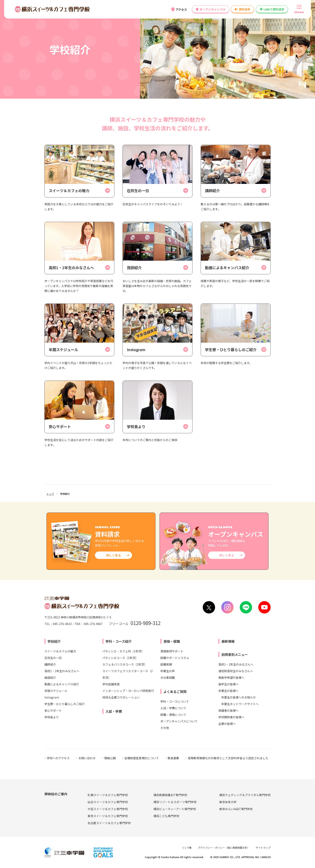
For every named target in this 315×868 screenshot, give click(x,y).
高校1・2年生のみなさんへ (62, 671)
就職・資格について (173, 715)
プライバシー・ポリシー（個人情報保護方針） (224, 848)
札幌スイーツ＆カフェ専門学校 (108, 795)
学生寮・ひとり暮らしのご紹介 (65, 704)
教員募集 (173, 758)
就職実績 (166, 664)
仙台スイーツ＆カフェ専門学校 (108, 802)
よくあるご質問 (175, 692)
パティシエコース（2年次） (120, 658)
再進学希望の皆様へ (231, 678)
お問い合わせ (87, 758)
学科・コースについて (175, 701)
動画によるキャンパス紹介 (62, 684)
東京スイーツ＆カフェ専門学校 (108, 816)
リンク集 (187, 848)
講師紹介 (50, 664)
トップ (50, 494)
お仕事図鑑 (168, 678)
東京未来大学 (228, 802)
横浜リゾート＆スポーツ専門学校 (175, 802)
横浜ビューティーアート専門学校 (175, 809)
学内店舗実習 (111, 684)
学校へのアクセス (58, 758)
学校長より (52, 717)
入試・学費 (114, 711)
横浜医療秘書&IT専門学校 (170, 795)
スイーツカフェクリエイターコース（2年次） (127, 674)
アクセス (181, 9)
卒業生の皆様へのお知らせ (239, 697)
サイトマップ (263, 848)
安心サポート (53, 710)
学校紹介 (54, 641)
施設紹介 (50, 678)
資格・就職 (172, 641)
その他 (165, 728)
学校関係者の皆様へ (231, 717)
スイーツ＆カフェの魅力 (60, 651)
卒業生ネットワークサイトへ (240, 704)
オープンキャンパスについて (179, 721)
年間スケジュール (56, 691)
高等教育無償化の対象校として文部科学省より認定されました (228, 758)
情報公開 (110, 758)
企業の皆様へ (227, 724)
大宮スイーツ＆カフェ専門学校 (108, 809)
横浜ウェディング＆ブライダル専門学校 (245, 795)
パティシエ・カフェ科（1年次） (123, 651)
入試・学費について (173, 708)
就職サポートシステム (175, 658)
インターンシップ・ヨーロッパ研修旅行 (128, 691)
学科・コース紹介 (119, 641)
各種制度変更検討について (142, 758)
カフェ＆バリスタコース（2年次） (125, 664)
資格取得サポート (172, 651)
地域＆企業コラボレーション (121, 697)
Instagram (52, 697)
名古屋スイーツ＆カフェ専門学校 (109, 823)
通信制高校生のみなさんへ (236, 671)
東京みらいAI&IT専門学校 (236, 809)
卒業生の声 (168, 671)
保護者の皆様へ (228, 710)
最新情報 (228, 641)
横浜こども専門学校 (166, 816)
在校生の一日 (53, 658)
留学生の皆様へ (228, 684)
